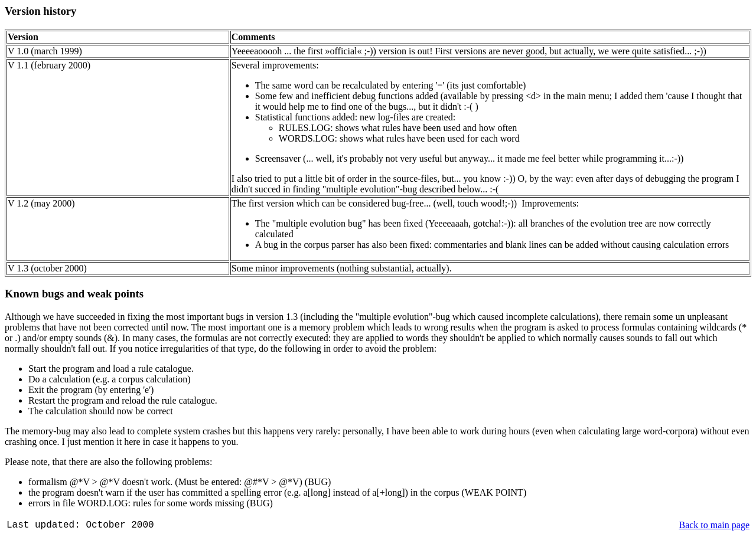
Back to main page (714, 525)
